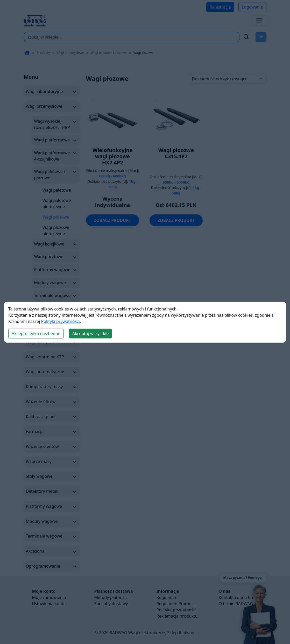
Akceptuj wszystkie (90, 334)
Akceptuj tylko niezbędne (36, 334)
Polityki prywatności (61, 321)
